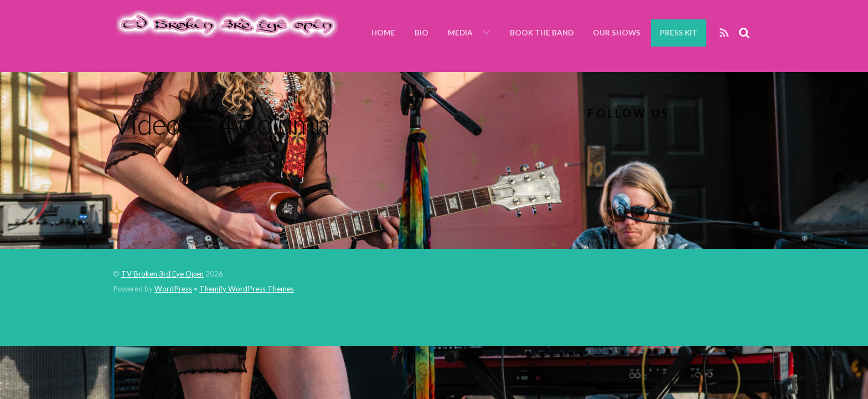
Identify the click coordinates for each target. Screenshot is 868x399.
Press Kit (679, 33)
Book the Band (542, 33)
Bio (422, 33)
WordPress (173, 289)
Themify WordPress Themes (247, 289)
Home (383, 33)
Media (460, 33)
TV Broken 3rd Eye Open (162, 274)
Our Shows (617, 33)
